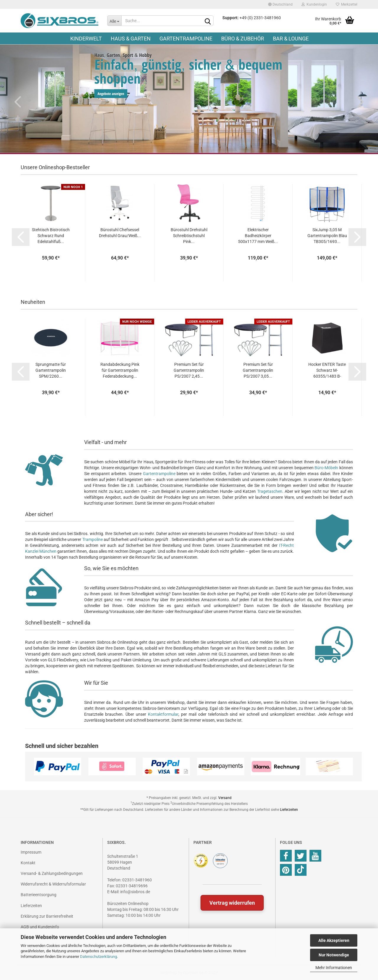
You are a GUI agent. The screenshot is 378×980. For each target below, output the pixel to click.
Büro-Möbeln (326, 468)
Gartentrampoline (186, 39)
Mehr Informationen (334, 968)
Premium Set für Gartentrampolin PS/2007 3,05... (258, 370)
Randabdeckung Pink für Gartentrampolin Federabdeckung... (120, 370)
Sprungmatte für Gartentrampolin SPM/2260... (51, 370)
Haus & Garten (131, 39)
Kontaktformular (163, 714)
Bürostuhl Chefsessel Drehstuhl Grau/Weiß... (120, 233)
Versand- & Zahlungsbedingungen (52, 873)
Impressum (31, 852)
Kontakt (28, 863)
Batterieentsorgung (39, 895)
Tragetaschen (270, 491)
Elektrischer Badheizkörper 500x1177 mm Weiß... (258, 236)
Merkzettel (347, 4)
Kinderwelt (86, 39)
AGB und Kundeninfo (40, 927)
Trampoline (93, 539)
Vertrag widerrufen (232, 903)
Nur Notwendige (334, 955)
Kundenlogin (314, 4)
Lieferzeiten (289, 810)
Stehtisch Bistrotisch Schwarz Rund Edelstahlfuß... (51, 236)
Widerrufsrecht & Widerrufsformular (53, 884)
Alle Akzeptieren (334, 940)
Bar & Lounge (291, 39)
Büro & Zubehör (243, 39)
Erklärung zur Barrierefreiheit (47, 916)
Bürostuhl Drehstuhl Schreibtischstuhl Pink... (189, 236)
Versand (225, 798)
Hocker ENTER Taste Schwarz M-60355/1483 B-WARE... (327, 371)
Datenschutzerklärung (98, 957)
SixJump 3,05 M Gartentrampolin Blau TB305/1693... (327, 236)
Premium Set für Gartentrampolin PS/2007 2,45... (189, 370)
